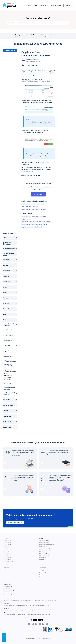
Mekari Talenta (7, 540)
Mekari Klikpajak (8, 554)
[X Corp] (37, 176)
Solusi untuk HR (43, 546)
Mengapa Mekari (8, 586)
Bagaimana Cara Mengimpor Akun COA (34, 209)
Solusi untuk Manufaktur (45, 554)
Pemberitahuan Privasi (9, 592)
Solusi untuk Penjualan (45, 550)
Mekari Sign (7, 546)
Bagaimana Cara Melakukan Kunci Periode (34, 224)
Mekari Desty (7, 560)
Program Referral (44, 573)
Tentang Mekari (8, 584)
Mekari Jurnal (44, 5)
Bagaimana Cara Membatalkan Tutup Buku (9, 366)
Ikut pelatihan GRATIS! (34, 65)
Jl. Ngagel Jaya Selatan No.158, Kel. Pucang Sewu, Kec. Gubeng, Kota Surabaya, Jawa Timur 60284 (27, 605)
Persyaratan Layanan (9, 594)
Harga (35, 5)
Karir (5, 590)
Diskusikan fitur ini (10, 50)
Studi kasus (7, 567)
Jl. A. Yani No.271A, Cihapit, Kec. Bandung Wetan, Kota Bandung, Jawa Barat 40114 (23, 610)
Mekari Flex (7, 548)
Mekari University (8, 562)
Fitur (30, 5)
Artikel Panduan (43, 577)
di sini (32, 171)
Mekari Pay (7, 556)
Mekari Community (44, 571)
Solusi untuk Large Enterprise (47, 544)
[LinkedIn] (39, 176)
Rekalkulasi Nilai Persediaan (30, 207)
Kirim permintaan (56, 5)
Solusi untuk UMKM (44, 542)
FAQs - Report (26, 219)
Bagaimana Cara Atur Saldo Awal (32, 227)
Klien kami (6, 588)
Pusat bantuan (43, 567)
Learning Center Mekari (33, 60)
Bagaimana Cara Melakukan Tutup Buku (10, 361)
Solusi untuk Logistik (44, 556)
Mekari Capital (7, 558)
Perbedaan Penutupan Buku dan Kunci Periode (36, 222)
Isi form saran (38, 194)
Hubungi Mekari (43, 569)
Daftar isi (4, 638)
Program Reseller (44, 575)
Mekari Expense (8, 550)
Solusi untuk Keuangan (45, 548)
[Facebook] (34, 176)
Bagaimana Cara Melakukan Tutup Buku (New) (10, 372)
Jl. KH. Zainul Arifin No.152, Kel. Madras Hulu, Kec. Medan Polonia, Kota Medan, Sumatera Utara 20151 (27, 615)
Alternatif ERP (43, 558)
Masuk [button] (68, 5)
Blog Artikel (7, 569)
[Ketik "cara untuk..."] (38, 23)
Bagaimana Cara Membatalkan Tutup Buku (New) (9, 377)
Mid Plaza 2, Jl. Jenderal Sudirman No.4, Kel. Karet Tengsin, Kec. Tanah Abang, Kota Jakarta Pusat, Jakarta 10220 (30, 601)
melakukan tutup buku (34, 70)
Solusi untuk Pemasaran (45, 552)
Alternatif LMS (43, 560)
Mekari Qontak (7, 544)
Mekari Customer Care (15, 523)
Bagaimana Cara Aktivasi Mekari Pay (33, 204)
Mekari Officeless (8, 552)
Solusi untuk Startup (44, 540)
